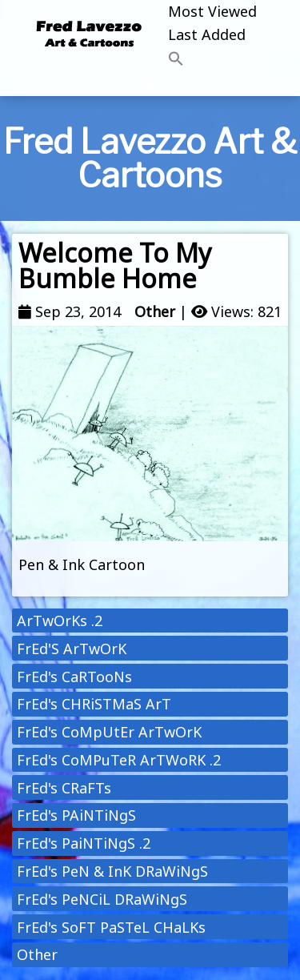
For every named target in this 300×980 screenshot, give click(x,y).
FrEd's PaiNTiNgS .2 (84, 843)
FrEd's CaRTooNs (74, 677)
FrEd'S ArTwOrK (72, 649)
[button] (212, 60)
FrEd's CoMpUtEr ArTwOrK (109, 732)
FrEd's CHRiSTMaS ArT (94, 704)
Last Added (207, 34)
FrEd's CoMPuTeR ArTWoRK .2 (119, 760)
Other (155, 311)
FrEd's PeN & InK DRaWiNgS (112, 871)
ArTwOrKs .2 (60, 621)
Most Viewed (212, 11)
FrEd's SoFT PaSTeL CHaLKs (111, 927)
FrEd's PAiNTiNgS (76, 815)
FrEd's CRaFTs (64, 788)
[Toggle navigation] (150, 84)
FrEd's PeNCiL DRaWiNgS (102, 899)
